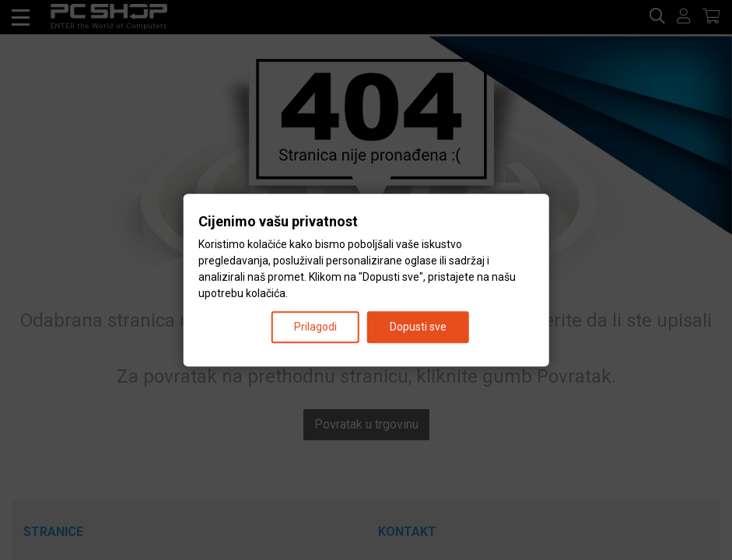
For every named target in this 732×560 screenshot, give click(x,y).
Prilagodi (315, 327)
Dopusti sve (418, 327)
